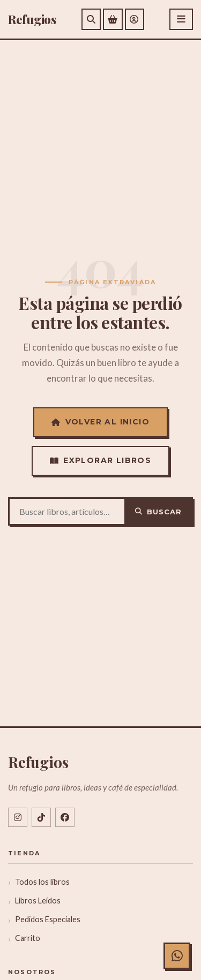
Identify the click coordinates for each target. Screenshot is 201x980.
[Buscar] (91, 19)
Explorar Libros (100, 460)
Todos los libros (42, 882)
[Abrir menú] (181, 19)
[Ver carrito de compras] (113, 19)
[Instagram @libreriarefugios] (18, 817)
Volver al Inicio (100, 422)
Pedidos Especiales (48, 919)
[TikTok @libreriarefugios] (41, 817)
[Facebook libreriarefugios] (65, 817)
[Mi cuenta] (135, 19)
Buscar (158, 512)
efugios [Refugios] (32, 19)
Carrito (28, 938)
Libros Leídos (38, 901)
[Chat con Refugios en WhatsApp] (177, 956)
